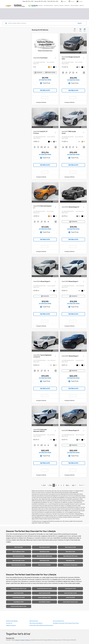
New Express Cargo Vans (70, 565)
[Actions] (55, 58)
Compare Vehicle (41, 102)
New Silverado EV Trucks (19, 565)
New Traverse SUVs (70, 547)
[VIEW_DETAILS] (45, 43)
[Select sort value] (75, 30)
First (43, 485)
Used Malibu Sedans (44, 602)
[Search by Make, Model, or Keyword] (42, 23)
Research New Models (12, 621)
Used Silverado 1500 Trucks (19, 589)
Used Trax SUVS (70, 598)
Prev (50, 485)
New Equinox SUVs (44, 547)
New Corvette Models (44, 565)
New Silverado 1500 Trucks (44, 556)
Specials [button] (61, 6)
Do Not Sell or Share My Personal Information (41, 626)
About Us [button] (82, 6)
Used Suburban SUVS (19, 598)
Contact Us (9, 623)
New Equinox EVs (44, 561)
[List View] (85, 30)
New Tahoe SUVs (70, 552)
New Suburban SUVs (19, 556)
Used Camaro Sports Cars (70, 602)
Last (74, 485)
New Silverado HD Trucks (70, 556)
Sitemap (22, 640)
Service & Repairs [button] (75, 6)
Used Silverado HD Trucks (44, 589)
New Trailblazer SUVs (19, 552)
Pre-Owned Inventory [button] (48, 6)
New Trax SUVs (19, 547)
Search (80, 23)
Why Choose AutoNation (36, 623)
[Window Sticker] (51, 73)
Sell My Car (67, 6)
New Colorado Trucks (19, 561)
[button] (85, 43)
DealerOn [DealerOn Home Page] (18, 640)
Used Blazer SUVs (19, 602)
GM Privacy (28, 640)
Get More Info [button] (45, 90)
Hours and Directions (58, 621)
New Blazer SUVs (44, 552)
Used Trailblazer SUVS (44, 598)
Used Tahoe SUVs (19, 593)
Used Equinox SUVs (70, 589)
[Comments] (38, 73)
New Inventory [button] (40, 6)
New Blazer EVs (70, 561)
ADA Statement (34, 621)
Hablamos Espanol (11, 626)
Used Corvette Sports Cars (19, 606)
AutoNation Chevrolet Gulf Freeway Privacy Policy (66, 623)
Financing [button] (56, 6)
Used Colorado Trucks (70, 593)
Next (68, 485)
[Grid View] (80, 30)
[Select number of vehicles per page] (82, 485)
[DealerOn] (10, 638)
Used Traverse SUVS (44, 593)
